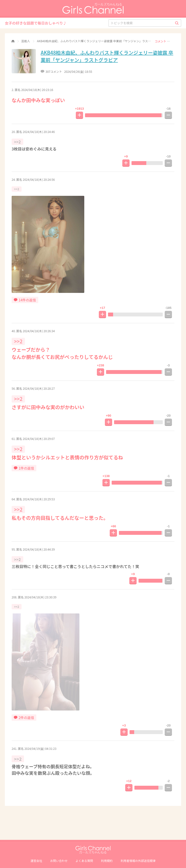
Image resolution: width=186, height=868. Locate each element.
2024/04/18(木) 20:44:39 (39, 549)
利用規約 (107, 861)
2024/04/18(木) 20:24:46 (39, 132)
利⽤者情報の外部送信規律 (138, 861)
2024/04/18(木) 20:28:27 (39, 388)
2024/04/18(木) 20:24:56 (39, 179)
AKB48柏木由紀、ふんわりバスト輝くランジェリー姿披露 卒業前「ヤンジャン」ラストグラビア (107, 56)
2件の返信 (24, 718)
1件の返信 (24, 468)
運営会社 (36, 861)
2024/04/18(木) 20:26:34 (39, 331)
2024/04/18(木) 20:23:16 (37, 90)
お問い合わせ (59, 861)
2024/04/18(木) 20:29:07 (39, 439)
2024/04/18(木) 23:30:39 (40, 597)
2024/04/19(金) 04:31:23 (40, 748)
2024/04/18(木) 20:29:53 (39, 499)
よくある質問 (84, 861)
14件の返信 (25, 300)
